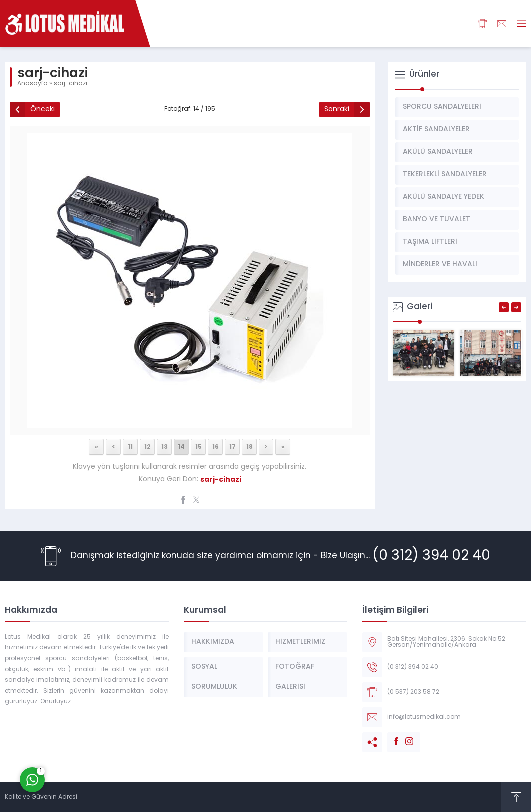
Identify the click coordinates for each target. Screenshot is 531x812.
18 (249, 447)
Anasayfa (33, 84)
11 (130, 447)
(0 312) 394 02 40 (431, 556)
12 (147, 447)
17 (232, 447)
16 (215, 447)
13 (164, 447)
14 (181, 447)
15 (198, 447)
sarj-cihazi (71, 84)
